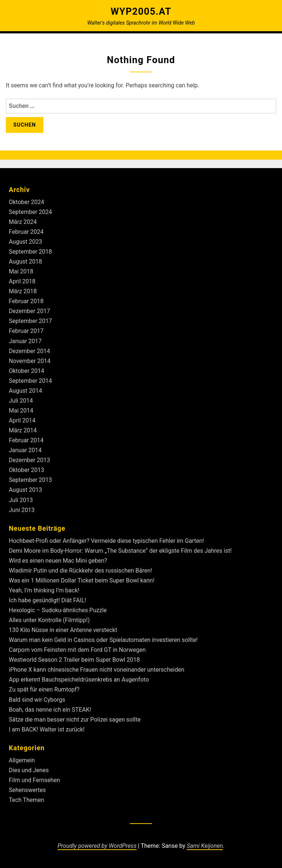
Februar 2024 (26, 232)
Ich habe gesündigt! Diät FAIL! (47, 600)
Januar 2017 (25, 341)
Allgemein (22, 760)
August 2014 (25, 391)
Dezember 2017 (29, 311)
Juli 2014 (21, 401)
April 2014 (22, 420)
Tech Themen (26, 800)
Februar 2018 (26, 301)
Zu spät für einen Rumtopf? (44, 689)
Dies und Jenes (29, 770)
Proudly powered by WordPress (97, 846)
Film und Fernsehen (35, 780)
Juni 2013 (22, 510)
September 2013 (30, 480)
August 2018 (25, 262)
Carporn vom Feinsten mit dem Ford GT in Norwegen (77, 650)
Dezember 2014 (29, 351)
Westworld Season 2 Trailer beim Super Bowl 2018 (74, 660)
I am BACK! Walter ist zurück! (47, 729)
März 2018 (23, 291)
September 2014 (30, 381)
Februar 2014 (26, 440)
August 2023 (25, 242)
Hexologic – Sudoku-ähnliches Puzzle (58, 610)
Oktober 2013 (26, 470)
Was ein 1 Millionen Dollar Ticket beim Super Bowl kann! (82, 580)
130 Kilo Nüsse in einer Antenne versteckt (63, 630)
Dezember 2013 (29, 460)
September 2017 (30, 321)
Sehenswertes (27, 790)
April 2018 (22, 281)
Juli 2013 (21, 500)
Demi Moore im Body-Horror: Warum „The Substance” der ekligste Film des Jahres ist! (120, 551)
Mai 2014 (21, 411)
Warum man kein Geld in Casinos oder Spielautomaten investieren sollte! (103, 640)
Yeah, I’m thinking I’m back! (44, 590)
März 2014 (23, 430)
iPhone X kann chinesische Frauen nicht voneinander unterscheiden (97, 670)
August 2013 (25, 490)
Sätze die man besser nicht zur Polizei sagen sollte (75, 720)
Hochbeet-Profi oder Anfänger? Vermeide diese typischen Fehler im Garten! (106, 541)
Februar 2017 (26, 331)
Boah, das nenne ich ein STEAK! (50, 710)
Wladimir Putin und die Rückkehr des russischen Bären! (80, 571)
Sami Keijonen (205, 846)
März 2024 (23, 222)
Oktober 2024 (26, 202)
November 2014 (30, 361)
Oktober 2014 (26, 371)
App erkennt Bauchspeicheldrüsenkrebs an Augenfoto (79, 680)
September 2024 (30, 212)
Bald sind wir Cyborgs (37, 700)
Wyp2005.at (141, 11)
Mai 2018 (21, 271)
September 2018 (30, 252)
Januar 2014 (25, 450)
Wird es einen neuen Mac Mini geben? (58, 561)
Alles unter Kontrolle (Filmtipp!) (49, 620)
